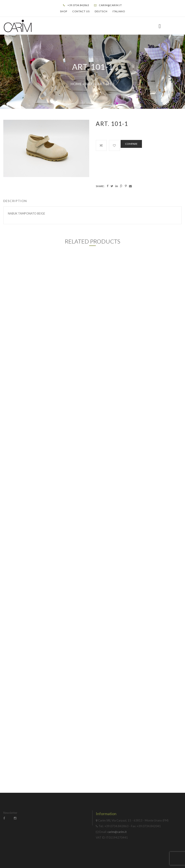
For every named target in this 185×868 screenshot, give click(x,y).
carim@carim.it (110, 5)
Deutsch (101, 11)
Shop (64, 11)
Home (76, 84)
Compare (131, 144)
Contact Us (81, 11)
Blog (90, 84)
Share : (100, 186)
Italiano (119, 11)
